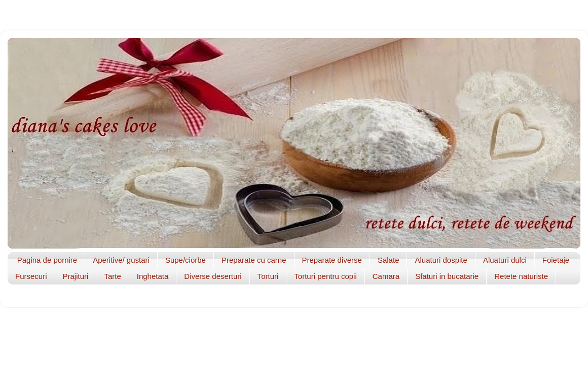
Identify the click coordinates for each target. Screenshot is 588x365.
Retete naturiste (521, 276)
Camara (386, 276)
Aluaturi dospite (441, 260)
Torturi (268, 276)
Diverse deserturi (213, 276)
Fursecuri (31, 276)
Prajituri (76, 276)
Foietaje (556, 260)
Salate (389, 260)
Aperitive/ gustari (121, 260)
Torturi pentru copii (325, 276)
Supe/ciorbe (186, 260)
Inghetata (153, 276)
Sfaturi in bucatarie (447, 276)
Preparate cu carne (254, 260)
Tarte (112, 276)
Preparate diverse (332, 260)
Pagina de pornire (47, 260)
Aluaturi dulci (505, 260)
